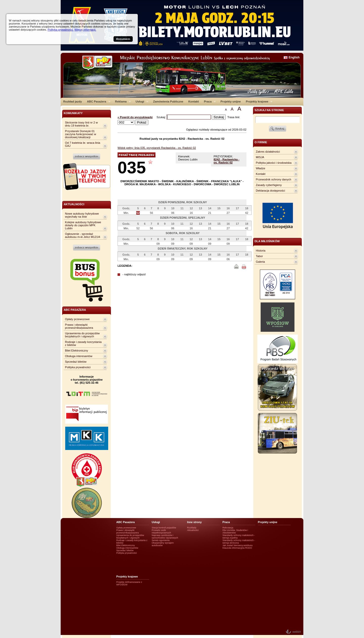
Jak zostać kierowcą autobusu (237, 545)
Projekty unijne (231, 101)
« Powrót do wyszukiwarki (135, 117)
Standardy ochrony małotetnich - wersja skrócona (239, 542)
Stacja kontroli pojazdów (164, 528)
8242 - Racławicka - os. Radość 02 (226, 161)
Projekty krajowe (258, 101)
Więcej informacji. (85, 30)
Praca (209, 101)
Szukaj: (162, 117)
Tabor (259, 256)
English (294, 57)
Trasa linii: (234, 117)
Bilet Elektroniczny (76, 351)
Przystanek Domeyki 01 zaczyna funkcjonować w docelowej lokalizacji (81, 134)
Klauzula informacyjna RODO (237, 548)
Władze (260, 168)
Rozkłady (192, 528)
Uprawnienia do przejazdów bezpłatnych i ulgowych (82, 335)
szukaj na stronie (269, 110)
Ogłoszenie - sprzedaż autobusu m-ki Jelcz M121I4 (83, 235)
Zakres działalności (268, 152)
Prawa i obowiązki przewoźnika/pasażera (79, 326)
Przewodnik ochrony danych (274, 179)
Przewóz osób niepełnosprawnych (161, 531)
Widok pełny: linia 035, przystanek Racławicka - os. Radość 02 (157, 148)
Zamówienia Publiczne (168, 101)
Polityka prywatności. (61, 30)
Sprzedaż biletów (76, 362)
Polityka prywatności (78, 367)
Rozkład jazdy (73, 101)
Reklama (122, 101)
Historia (261, 251)
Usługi (141, 101)
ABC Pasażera (97, 101)
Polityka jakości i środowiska (274, 163)
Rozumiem (123, 39)
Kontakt (194, 101)
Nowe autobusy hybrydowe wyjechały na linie (82, 215)
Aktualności (193, 530)
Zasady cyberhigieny (269, 185)
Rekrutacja (228, 528)
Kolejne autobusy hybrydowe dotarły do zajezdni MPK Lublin (83, 225)
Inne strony (194, 522)
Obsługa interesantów (79, 356)
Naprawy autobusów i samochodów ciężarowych (165, 537)
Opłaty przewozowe (77, 319)
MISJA (260, 157)
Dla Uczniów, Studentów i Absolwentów (235, 531)
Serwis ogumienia (161, 540)
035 (132, 167)
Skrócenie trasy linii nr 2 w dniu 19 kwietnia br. (81, 124)
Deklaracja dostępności (270, 191)
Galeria (260, 262)
